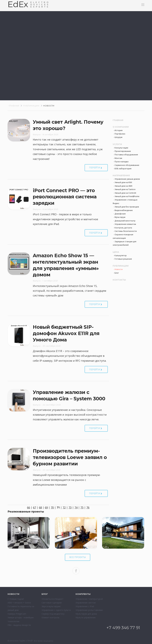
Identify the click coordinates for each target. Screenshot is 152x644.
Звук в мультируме (51, 606)
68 (40, 507)
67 (34, 507)
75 (82, 507)
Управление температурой (89, 599)
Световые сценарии (52, 603)
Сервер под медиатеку (53, 614)
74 (76, 507)
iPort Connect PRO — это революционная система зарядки (65, 197)
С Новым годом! (16, 599)
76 (88, 507)
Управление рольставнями (89, 610)
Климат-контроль (51, 617)
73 (70, 507)
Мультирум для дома (86, 614)
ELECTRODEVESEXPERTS (40, 4)
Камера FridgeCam (17, 614)
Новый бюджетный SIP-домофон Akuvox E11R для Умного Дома (66, 333)
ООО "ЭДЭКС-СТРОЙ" (24, 641)
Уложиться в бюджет (52, 599)
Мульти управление (86, 617)
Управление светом (86, 603)
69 (46, 507)
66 (28, 507)
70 (52, 507)
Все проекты (78, 557)
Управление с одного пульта (56, 610)
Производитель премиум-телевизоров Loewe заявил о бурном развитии (70, 457)
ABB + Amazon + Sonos (19, 603)
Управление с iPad (85, 606)
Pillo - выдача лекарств (19, 625)
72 (64, 507)
